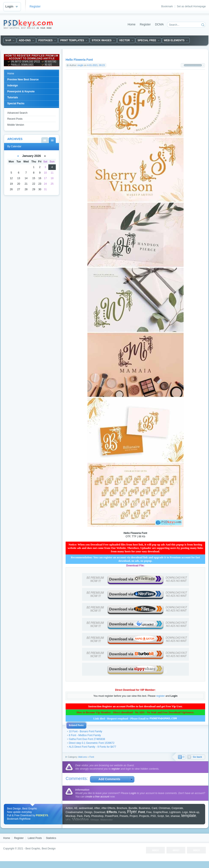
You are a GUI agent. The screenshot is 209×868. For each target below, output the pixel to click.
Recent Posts (15, 119)
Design (88, 812)
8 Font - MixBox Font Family (85, 735)
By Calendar (52, 140)
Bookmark (167, 6)
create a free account (97, 797)
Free (149, 812)
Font (92, 757)
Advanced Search (17, 113)
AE (76, 808)
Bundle (133, 808)
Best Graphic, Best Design (40, 849)
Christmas (164, 808)
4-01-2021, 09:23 (96, 65)
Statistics (51, 838)
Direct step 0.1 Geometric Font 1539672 (92, 743)
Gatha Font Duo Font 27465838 (87, 739)
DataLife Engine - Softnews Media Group (28, 24)
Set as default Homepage (191, 6)
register (160, 696)
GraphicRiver (160, 812)
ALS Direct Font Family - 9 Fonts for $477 (92, 747)
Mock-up (194, 812)
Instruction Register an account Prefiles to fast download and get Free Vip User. (135, 706)
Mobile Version (16, 125)
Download (99, 812)
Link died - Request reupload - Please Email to (135, 718)
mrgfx (80, 65)
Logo (185, 812)
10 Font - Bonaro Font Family (85, 731)
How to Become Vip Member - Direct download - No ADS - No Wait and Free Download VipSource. (135, 712)
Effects (112, 812)
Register (35, 7)
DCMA (159, 24)
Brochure (122, 808)
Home (132, 24)
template (189, 816)
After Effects (108, 808)
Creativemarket (74, 812)
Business (144, 808)
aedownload (86, 808)
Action (69, 808)
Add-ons (82, 757)
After (97, 808)
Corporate (177, 808)
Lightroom (175, 812)
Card (154, 808)
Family (122, 812)
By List (45, 140)
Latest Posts (35, 838)
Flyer (132, 812)
